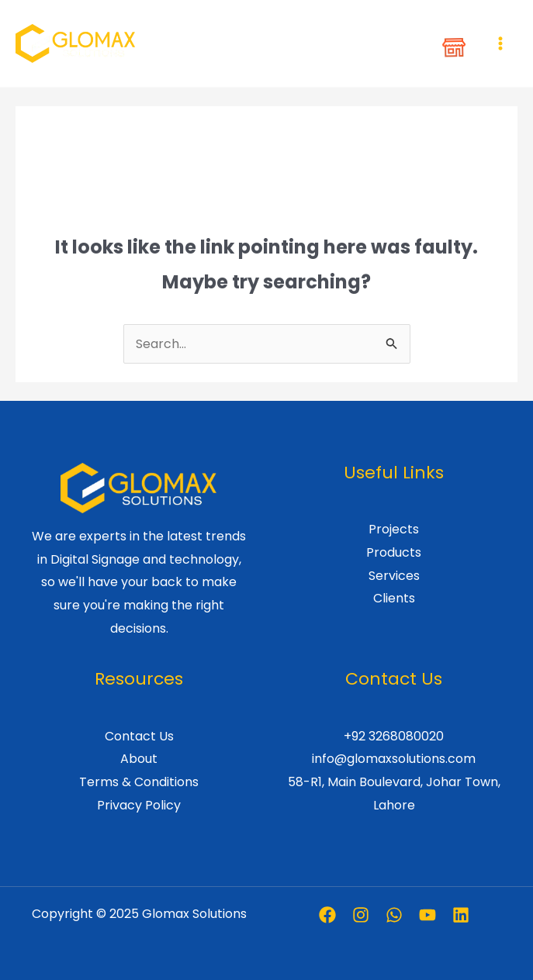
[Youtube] (427, 915)
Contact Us (139, 736)
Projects (394, 529)
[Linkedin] (461, 915)
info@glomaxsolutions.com (394, 759)
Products (394, 552)
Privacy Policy (139, 805)
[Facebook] (327, 915)
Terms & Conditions (139, 782)
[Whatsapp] (394, 915)
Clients (394, 598)
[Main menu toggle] (500, 43)
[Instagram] (361, 915)
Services (394, 576)
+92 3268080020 (394, 736)
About (139, 759)
